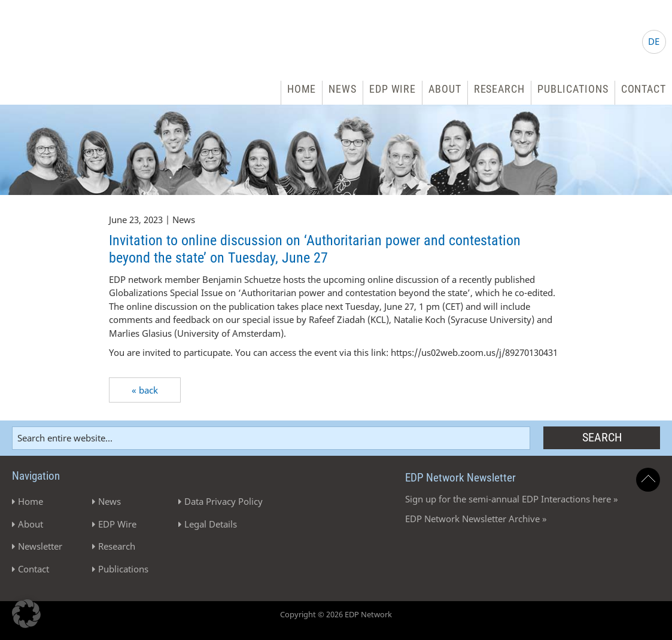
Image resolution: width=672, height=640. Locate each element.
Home (302, 89)
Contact (644, 89)
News (343, 89)
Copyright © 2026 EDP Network (336, 614)
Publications (573, 89)
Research (499, 89)
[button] (26, 614)
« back (145, 390)
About (445, 89)
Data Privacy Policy (224, 501)
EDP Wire (393, 89)
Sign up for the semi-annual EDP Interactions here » (512, 499)
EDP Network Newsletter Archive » (476, 519)
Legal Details (211, 524)
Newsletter (40, 546)
